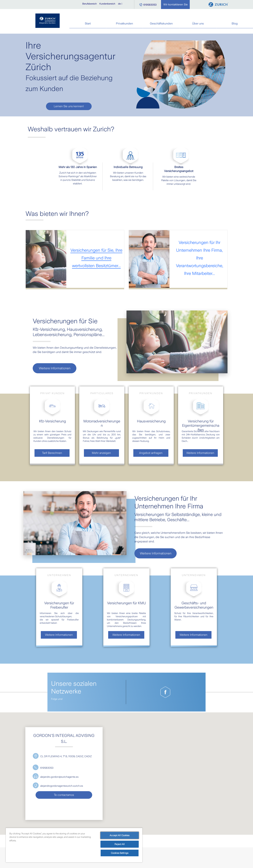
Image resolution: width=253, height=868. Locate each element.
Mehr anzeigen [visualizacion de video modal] (101, 453)
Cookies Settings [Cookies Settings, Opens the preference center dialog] (120, 853)
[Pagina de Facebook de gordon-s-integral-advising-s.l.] (165, 692)
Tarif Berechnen (52, 453)
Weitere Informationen (55, 368)
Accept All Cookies (119, 835)
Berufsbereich (89, 4)
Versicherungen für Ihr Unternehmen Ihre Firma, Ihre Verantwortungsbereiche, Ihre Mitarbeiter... (200, 258)
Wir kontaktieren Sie (175, 4)
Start (88, 23)
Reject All (119, 844)
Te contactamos (64, 795)
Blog (235, 23)
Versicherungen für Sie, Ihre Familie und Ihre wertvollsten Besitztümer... (96, 258)
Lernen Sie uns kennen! (69, 106)
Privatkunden (124, 23)
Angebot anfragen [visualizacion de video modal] (151, 453)
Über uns (198, 23)
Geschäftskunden (161, 23)
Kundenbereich (107, 4)
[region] (74, 845)
